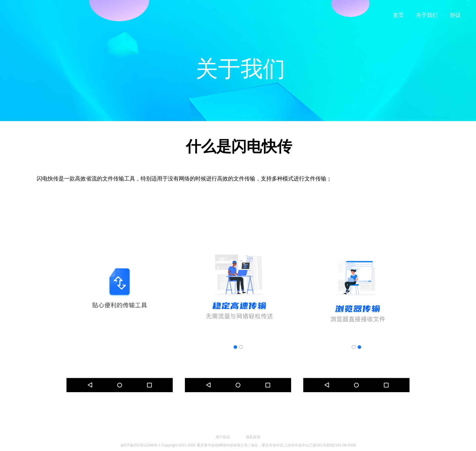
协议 (455, 15)
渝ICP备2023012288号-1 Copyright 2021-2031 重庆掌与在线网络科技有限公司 (184, 445)
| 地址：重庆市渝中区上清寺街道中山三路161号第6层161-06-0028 (302, 445)
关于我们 (427, 15)
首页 (398, 15)
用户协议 (223, 437)
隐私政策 (253, 437)
